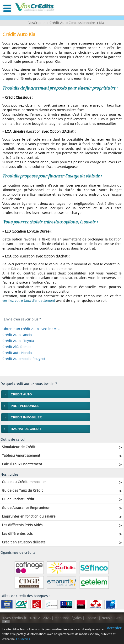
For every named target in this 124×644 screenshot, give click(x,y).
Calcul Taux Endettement (22, 464)
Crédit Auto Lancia (17, 335)
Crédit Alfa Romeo (17, 347)
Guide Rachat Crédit (18, 499)
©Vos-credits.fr (15, 618)
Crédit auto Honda (17, 353)
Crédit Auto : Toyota (18, 341)
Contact (92, 618)
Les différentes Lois (17, 533)
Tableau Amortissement (21, 455)
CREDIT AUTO (21, 394)
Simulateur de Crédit (19, 447)
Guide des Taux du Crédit (22, 490)
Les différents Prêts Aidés (22, 525)
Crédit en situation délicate (24, 542)
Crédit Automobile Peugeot (24, 359)
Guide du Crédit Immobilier (24, 482)
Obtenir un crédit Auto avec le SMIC (31, 329)
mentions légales (68, 618)
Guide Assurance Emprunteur (26, 508)
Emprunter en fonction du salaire (29, 516)
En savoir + (23, 639)
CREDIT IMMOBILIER (26, 417)
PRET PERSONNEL (25, 406)
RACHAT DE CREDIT (26, 429)
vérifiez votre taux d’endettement (29, 300)
